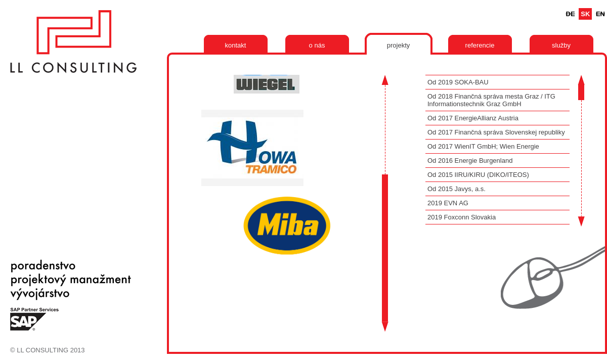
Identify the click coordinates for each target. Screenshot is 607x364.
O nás (317, 45)
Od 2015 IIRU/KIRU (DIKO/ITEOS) (478, 175)
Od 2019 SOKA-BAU (458, 82)
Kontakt (236, 45)
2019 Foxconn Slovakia (462, 217)
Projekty (399, 45)
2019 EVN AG (448, 203)
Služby (561, 45)
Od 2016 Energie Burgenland (470, 161)
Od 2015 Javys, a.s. (457, 189)
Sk (585, 14)
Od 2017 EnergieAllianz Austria (473, 118)
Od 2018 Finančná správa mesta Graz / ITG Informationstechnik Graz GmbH (491, 100)
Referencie (480, 45)
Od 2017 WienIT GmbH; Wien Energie (483, 146)
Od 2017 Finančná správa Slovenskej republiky (496, 132)
